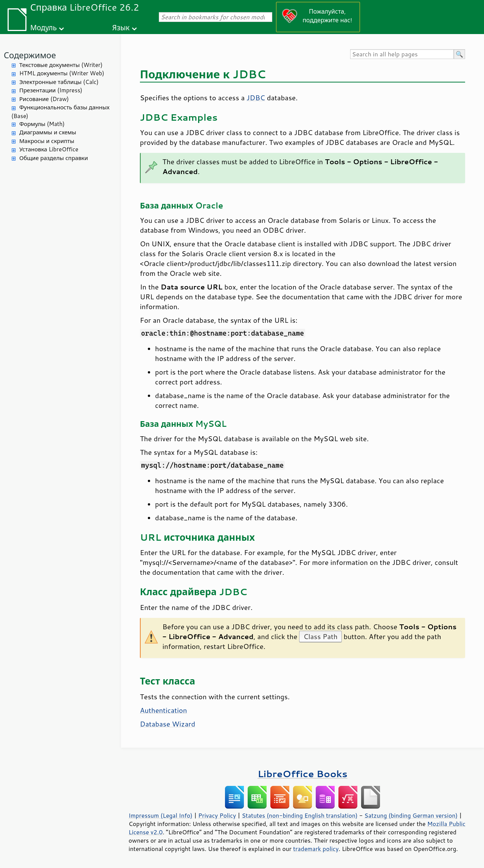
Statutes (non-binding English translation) (299, 815)
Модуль (43, 27)
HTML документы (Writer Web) (62, 73)
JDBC (256, 98)
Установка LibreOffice (49, 149)
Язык (121, 27)
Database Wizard (168, 724)
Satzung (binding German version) (411, 815)
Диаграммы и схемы (48, 132)
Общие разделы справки (54, 158)
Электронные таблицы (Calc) (59, 82)
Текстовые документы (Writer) (61, 65)
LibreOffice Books (302, 774)
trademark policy (316, 849)
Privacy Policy (217, 815)
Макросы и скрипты (47, 141)
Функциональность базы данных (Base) (60, 112)
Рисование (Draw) (44, 99)
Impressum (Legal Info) (161, 815)
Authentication (163, 710)
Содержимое (30, 55)
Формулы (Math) (42, 124)
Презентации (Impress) (51, 90)
